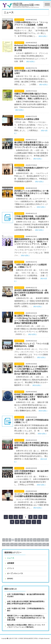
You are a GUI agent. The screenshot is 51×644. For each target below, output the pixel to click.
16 (12, 545)
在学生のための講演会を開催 (27, 119)
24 (44, 545)
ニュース (11, 558)
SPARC (10, 579)
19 (24, 545)
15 (8, 545)
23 (40, 545)
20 (28, 545)
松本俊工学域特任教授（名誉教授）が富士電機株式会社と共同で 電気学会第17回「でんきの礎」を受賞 (32, 397)
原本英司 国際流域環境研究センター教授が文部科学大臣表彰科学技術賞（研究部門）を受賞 (31, 293)
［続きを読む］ (43, 36)
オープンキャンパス (15, 573)
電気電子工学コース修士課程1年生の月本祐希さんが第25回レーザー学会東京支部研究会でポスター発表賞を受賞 (26, 618)
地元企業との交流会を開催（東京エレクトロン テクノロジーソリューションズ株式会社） (26, 626)
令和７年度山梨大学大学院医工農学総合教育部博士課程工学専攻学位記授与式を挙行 (26, 603)
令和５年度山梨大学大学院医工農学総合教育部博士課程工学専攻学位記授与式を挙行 (31, 445)
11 (28, 522)
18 (20, 545)
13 (47, 540)
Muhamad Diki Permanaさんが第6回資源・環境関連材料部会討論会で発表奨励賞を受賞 (31, 48)
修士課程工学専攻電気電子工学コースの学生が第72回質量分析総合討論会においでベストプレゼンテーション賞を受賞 (32, 145)
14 (4, 545)
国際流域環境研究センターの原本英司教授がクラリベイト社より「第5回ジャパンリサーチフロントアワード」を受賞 (31, 242)
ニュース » (19, 20)
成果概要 (11, 563)
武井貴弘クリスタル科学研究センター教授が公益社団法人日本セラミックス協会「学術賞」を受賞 (31, 193)
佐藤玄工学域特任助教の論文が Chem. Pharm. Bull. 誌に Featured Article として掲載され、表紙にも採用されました (31, 96)
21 (32, 545)
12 (43, 540)
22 (36, 545)
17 (16, 545)
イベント (11, 568)
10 (23, 522)
